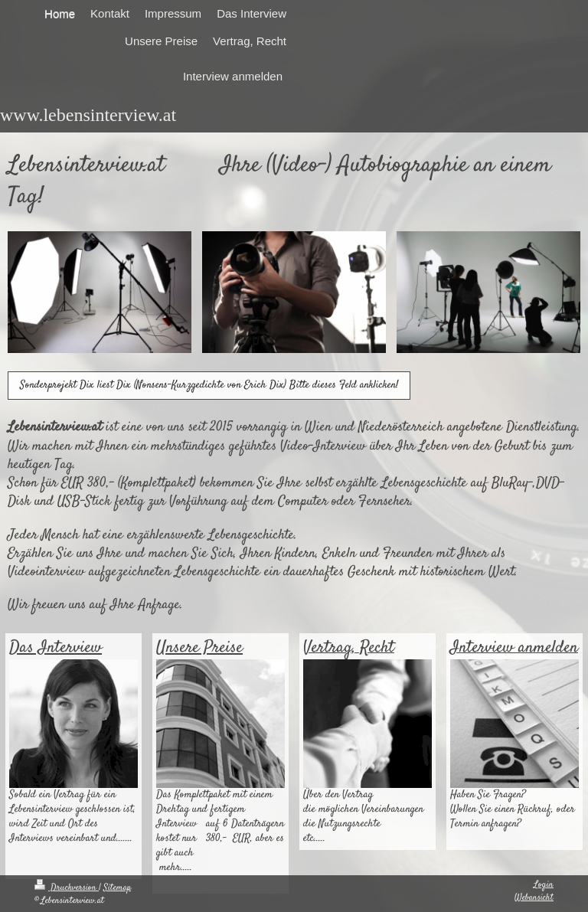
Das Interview (56, 648)
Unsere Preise (199, 648)
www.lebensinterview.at (88, 115)
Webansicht (534, 898)
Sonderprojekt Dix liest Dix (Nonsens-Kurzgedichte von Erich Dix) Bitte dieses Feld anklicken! (209, 385)
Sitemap (117, 888)
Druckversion (67, 888)
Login (544, 885)
